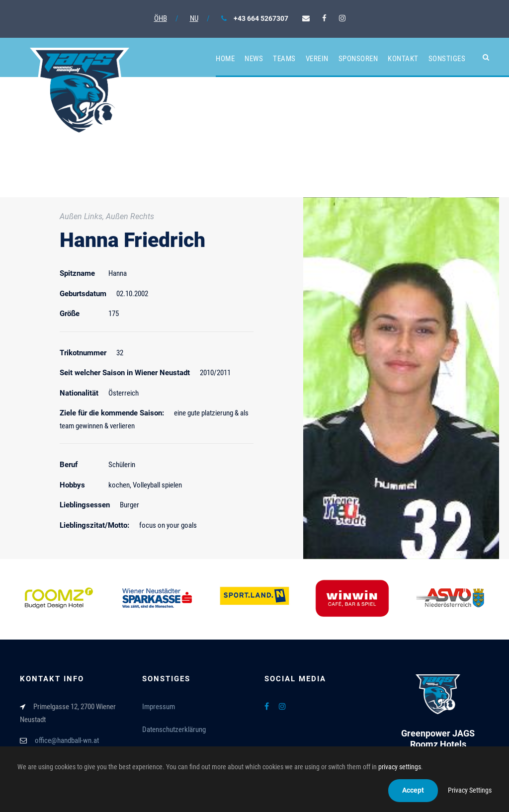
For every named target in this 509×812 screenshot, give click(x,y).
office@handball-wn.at (67, 740)
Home (225, 59)
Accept (413, 790)
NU (194, 18)
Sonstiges (447, 59)
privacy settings (400, 767)
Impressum (159, 707)
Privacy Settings (470, 790)
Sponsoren (358, 59)
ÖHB (161, 18)
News (254, 59)
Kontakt (403, 59)
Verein (317, 59)
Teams (284, 59)
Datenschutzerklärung (174, 730)
